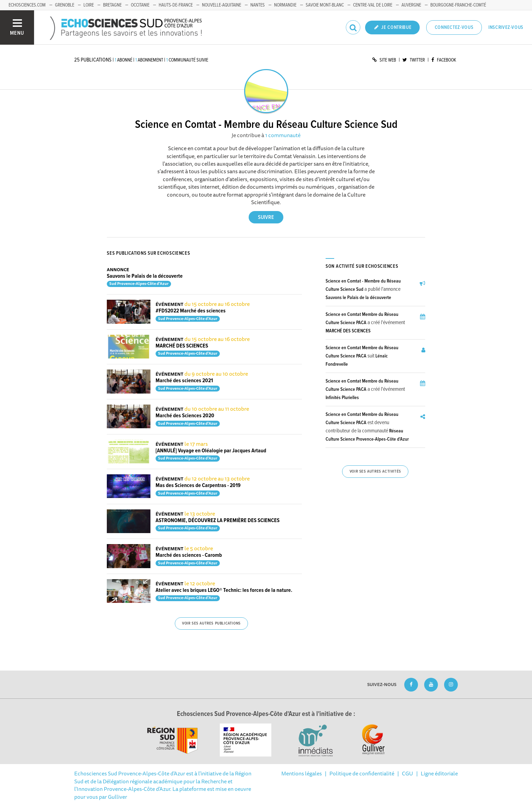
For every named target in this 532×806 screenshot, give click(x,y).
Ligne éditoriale (439, 773)
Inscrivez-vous (506, 27)
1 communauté (283, 135)
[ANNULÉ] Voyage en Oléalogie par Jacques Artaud (211, 451)
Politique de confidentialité (362, 773)
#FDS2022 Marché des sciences (191, 311)
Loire (89, 5)
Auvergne (411, 5)
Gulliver (117, 797)
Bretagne (112, 5)
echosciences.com (27, 5)
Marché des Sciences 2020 (185, 416)
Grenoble (65, 5)
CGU (408, 773)
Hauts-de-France (176, 5)
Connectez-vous (454, 27)
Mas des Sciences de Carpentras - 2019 (198, 485)
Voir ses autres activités (375, 472)
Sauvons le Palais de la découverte (145, 276)
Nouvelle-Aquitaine (222, 5)
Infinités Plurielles (342, 398)
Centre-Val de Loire (373, 5)
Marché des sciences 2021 (184, 381)
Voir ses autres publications (211, 623)
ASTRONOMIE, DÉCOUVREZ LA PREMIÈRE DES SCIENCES (218, 521)
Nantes (258, 5)
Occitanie (140, 5)
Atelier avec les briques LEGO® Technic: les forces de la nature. (224, 590)
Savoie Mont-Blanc (325, 5)
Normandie (285, 5)
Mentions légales (302, 773)
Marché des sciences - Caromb (189, 555)
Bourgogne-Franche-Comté (458, 5)
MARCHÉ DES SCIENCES (182, 346)
